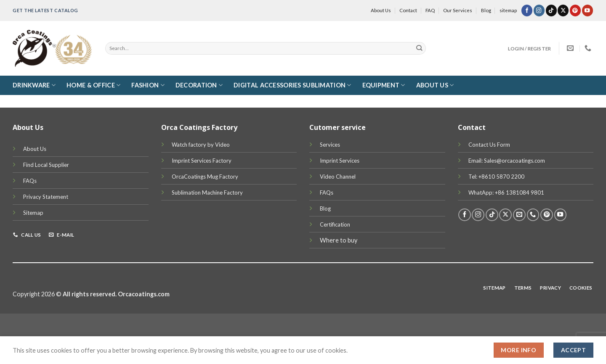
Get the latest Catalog (45, 10)
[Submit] (419, 48)
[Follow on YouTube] (587, 10)
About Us (381, 10)
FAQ (430, 10)
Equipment (384, 85)
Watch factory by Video (201, 145)
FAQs (30, 181)
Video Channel (338, 177)
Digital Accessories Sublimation (292, 85)
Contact (408, 10)
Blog (486, 10)
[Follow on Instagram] (539, 10)
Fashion (148, 85)
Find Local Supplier (46, 165)
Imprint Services (340, 161)
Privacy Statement (46, 197)
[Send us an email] (519, 215)
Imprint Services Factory (202, 161)
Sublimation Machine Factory (207, 193)
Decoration (199, 85)
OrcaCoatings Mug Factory (205, 177)
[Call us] (533, 215)
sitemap (508, 10)
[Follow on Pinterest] (575, 10)
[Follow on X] (563, 10)
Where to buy (339, 240)
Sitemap (33, 213)
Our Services (458, 10)
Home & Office (93, 85)
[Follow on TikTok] (551, 10)
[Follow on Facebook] (527, 10)
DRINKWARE (34, 85)
